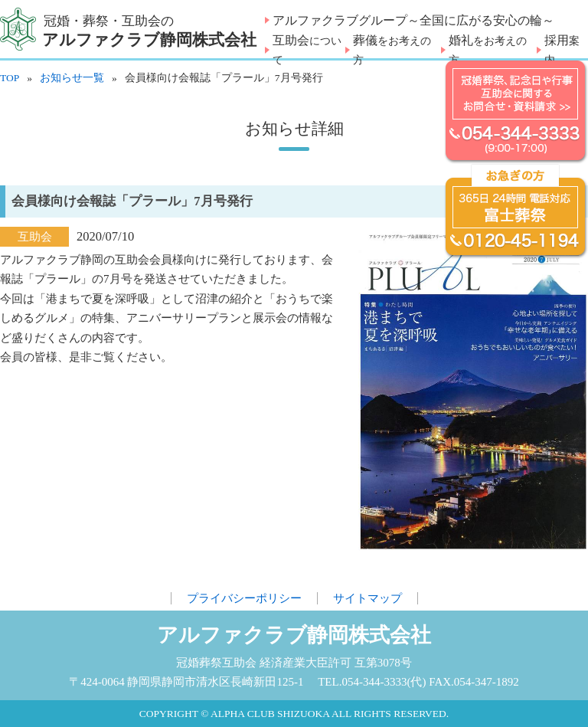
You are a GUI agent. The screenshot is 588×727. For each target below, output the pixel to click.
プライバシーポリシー (244, 598)
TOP (10, 78)
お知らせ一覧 (72, 78)
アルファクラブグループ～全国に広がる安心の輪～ (413, 20)
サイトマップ (367, 598)
